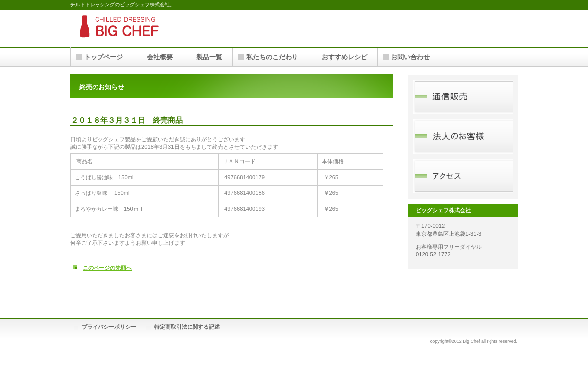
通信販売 (463, 97)
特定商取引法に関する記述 (187, 327)
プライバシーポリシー (109, 327)
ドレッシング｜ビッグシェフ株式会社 (170, 29)
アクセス (463, 177)
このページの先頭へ (107, 268)
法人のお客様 (463, 137)
